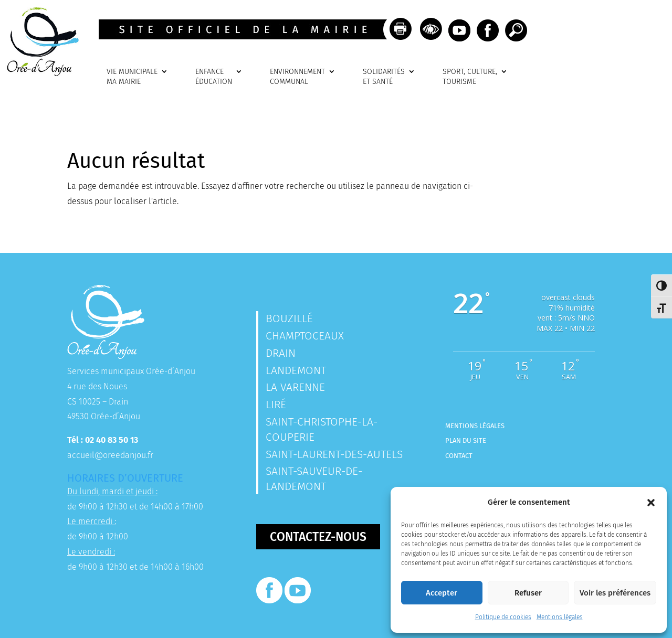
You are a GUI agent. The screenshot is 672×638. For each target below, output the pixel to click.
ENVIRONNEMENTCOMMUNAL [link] (297, 77)
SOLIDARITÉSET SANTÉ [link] (384, 77)
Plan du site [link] (466, 440)
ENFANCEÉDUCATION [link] (214, 77)
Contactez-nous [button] (318, 537)
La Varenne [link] (295, 387)
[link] (39, 73)
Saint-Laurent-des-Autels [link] (334, 454)
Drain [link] (281, 353)
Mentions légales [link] (560, 617)
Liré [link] (276, 405)
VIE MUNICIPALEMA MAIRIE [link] (132, 77)
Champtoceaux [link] (305, 336)
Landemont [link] (296, 370)
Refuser (528, 593)
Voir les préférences (615, 593)
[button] (651, 503)
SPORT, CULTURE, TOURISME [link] (470, 77)
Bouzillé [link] (289, 318)
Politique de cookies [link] (503, 617)
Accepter (442, 593)
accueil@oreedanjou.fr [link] (110, 455)
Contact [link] (459, 456)
